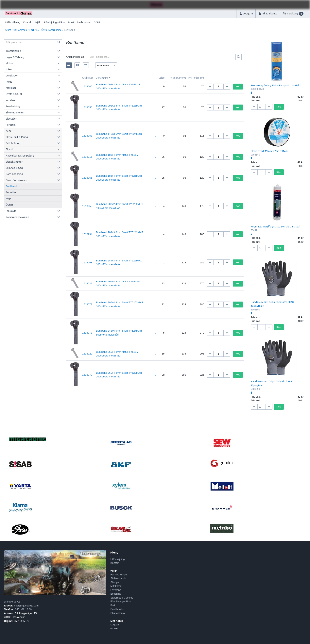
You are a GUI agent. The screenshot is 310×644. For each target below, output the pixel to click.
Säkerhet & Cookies (122, 598)
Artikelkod (88, 78)
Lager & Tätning (15, 57)
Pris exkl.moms (178, 78)
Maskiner (11, 88)
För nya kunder (119, 575)
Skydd (9, 149)
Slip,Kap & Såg (14, 168)
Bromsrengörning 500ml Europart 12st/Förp (276, 85)
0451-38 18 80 (23, 609)
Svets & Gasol (14, 94)
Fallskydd (11, 211)
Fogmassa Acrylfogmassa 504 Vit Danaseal (275, 226)
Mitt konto (116, 586)
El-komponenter (15, 112)
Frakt (71, 22)
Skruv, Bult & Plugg (17, 137)
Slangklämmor (14, 162)
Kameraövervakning (17, 217)
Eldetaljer (11, 119)
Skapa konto (117, 613)
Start (8, 30)
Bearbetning (13, 106)
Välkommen (20, 30)
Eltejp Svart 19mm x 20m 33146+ (270, 151)
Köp (238, 86)
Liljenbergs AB (12, 602)
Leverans (116, 590)
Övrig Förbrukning (51, 30)
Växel (9, 69)
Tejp (8, 198)
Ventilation (12, 75)
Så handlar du (118, 578)
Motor (9, 63)
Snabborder (84, 22)
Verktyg (10, 100)
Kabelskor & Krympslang (20, 156)
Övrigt (9, 205)
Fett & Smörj (13, 143)
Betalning (116, 594)
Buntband (11, 186)
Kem (8, 131)
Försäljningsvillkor (55, 22)
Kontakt (28, 22)
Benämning (102, 78)
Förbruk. (34, 30)
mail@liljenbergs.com (26, 606)
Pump (9, 82)
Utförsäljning (13, 22)
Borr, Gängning (14, 174)
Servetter (11, 192)
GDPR (97, 22)
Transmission (13, 51)
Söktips (115, 582)
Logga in (115, 625)
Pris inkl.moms (196, 78)
